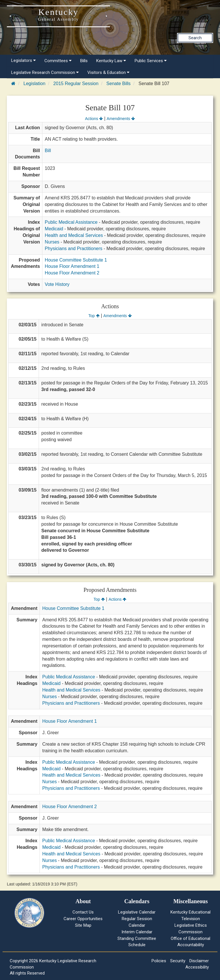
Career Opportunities (83, 919)
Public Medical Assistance (71, 222)
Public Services (151, 61)
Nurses (52, 242)
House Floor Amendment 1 (72, 266)
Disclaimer (199, 961)
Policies (159, 961)
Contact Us (83, 912)
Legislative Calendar (137, 912)
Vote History (57, 284)
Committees (58, 61)
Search (195, 38)
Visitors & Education (108, 72)
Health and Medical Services (74, 235)
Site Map (83, 925)
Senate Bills (118, 84)
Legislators (23, 60)
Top (94, 316)
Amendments (121, 119)
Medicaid (54, 229)
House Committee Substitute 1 (76, 260)
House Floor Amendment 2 (72, 273)
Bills (84, 61)
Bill (48, 151)
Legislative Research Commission (45, 72)
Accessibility (197, 967)
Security (178, 961)
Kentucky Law (111, 61)
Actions (94, 119)
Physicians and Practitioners (73, 249)
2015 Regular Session (76, 84)
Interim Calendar (137, 932)
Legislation (35, 84)
